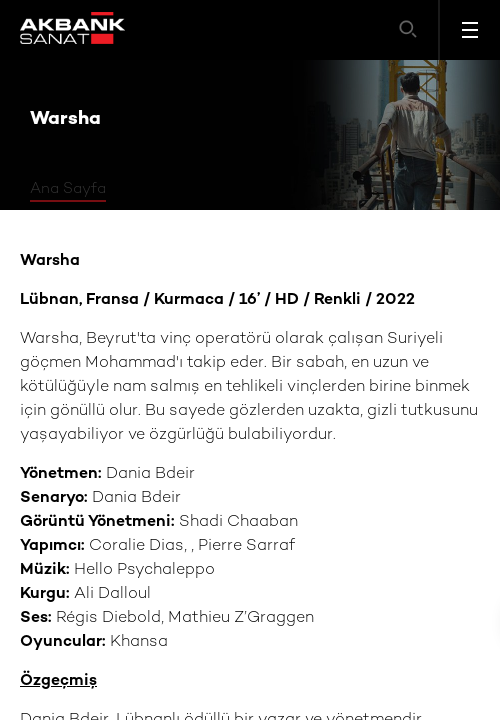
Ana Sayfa (68, 189)
